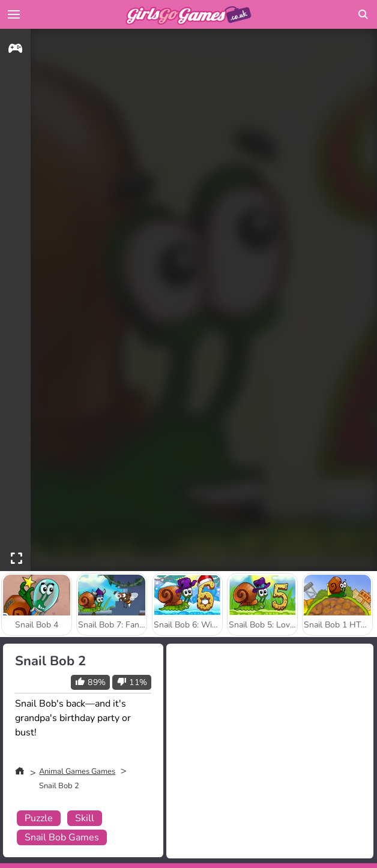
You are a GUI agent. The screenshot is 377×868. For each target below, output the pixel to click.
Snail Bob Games (62, 837)
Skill (85, 818)
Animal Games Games (77, 771)
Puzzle (39, 818)
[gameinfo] (15, 50)
